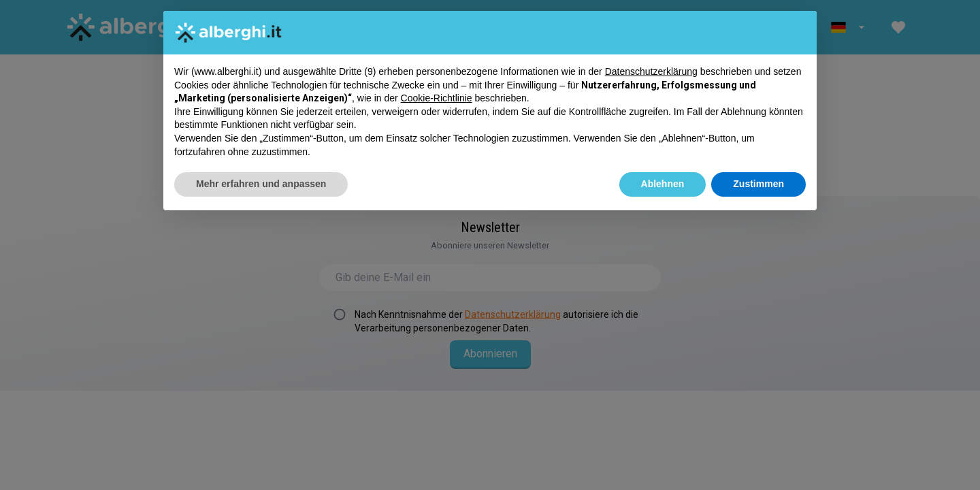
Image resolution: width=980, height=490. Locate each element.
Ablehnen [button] (663, 184)
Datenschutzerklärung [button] (651, 71)
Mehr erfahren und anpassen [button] (261, 184)
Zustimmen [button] (758, 184)
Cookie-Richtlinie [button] (437, 98)
